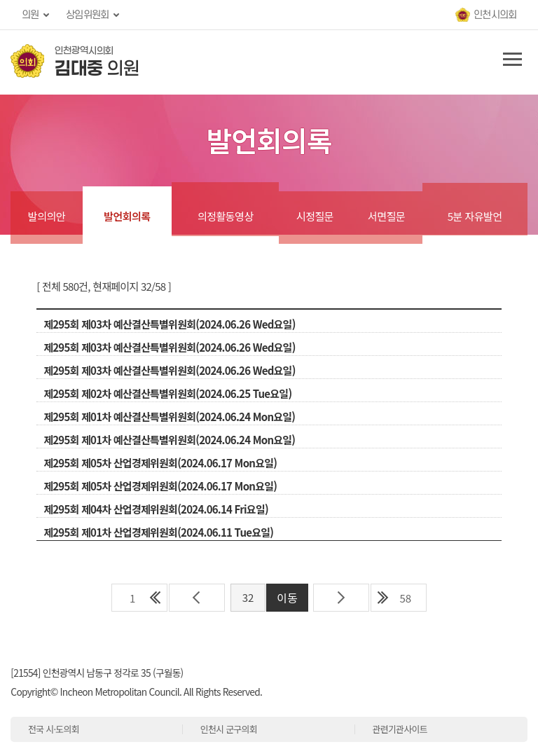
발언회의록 (127, 216)
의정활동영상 (226, 216)
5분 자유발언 (475, 216)
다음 (341, 598)
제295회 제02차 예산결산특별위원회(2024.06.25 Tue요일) (167, 393)
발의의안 (47, 216)
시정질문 (315, 216)
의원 (30, 15)
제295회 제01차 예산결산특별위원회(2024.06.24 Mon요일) (169, 417)
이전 (197, 598)
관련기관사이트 (399, 729)
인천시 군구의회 (229, 729)
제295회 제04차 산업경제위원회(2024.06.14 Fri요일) (156, 509)
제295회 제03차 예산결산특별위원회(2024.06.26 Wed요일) (169, 324)
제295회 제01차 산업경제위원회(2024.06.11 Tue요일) (158, 532)
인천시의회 (495, 15)
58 (405, 598)
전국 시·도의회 (54, 729)
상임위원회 (87, 15)
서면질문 (386, 216)
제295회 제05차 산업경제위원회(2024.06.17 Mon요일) (160, 463)
